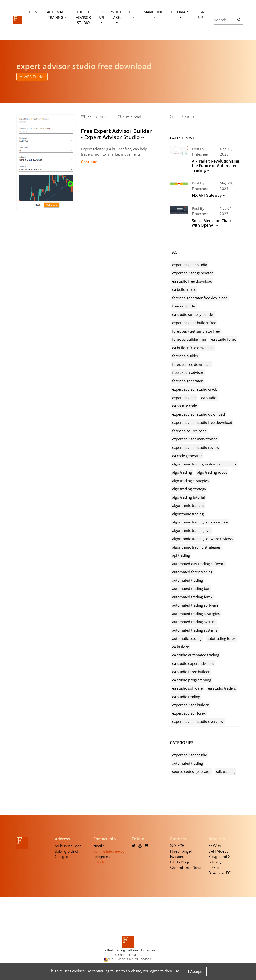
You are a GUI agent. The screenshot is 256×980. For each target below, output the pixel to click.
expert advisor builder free (194, 323)
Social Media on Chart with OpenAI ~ (212, 223)
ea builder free (184, 289)
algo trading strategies (190, 481)
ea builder (180, 647)
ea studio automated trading (196, 655)
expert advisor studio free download (202, 422)
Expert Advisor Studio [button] (83, 17)
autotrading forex (221, 638)
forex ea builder (185, 356)
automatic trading (187, 638)
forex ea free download (191, 364)
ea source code (184, 406)
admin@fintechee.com (110, 851)
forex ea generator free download (200, 298)
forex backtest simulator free (196, 331)
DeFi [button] (133, 12)
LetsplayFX (217, 862)
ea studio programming (192, 680)
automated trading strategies (196, 614)
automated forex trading (192, 572)
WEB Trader (32, 77)
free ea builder (184, 306)
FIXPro (214, 867)
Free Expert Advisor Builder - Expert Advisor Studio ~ (116, 134)
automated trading (187, 580)
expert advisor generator (193, 273)
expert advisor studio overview (198, 721)
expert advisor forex (189, 713)
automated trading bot (191, 588)
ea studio (209, 398)
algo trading (182, 472)
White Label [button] (116, 15)
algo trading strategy (189, 489)
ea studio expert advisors (193, 663)
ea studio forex (223, 339)
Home (34, 12)
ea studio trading (186, 697)
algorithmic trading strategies (196, 547)
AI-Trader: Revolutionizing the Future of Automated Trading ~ (215, 166)
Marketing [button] (154, 12)
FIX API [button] (101, 15)
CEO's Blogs (180, 862)
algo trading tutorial (188, 497)
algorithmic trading (188, 514)
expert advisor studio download (198, 414)
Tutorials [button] (180, 12)
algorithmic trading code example (200, 522)
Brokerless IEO (220, 873)
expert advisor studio (190, 265)
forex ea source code (189, 431)
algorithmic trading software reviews (202, 539)
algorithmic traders (188, 505)
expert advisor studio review (196, 447)
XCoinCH (177, 846)
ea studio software (187, 688)
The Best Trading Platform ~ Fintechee (128, 950)
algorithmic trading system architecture (205, 464)
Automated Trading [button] (58, 15)
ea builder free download (193, 348)
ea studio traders (222, 688)
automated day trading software (199, 564)
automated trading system (194, 622)
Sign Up (200, 15)
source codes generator (191, 771)
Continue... (91, 162)
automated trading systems (195, 630)
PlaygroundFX (219, 857)
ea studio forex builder (191, 672)
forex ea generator (187, 381)
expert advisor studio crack (194, 389)
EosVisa (215, 846)
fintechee (101, 862)
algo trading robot (212, 472)
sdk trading (225, 771)
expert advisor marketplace (195, 439)
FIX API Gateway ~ (208, 195)
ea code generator (187, 456)
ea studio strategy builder (193, 314)
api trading (181, 555)
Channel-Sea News (186, 867)
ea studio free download (192, 281)
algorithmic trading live (191, 530)
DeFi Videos (218, 851)
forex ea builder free (189, 339)
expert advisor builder (190, 705)
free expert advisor (188, 372)
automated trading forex (192, 597)
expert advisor (184, 398)
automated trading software (195, 605)
